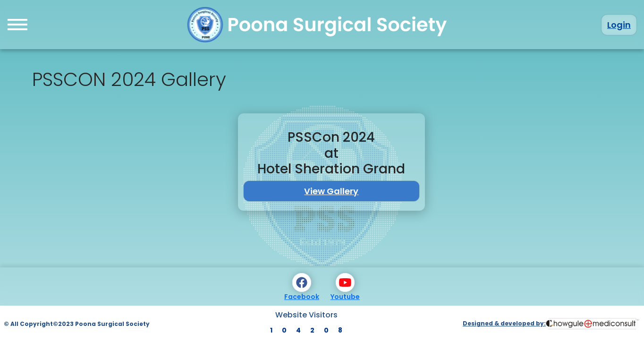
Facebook (302, 287)
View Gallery (331, 191)
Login (619, 25)
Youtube (345, 287)
